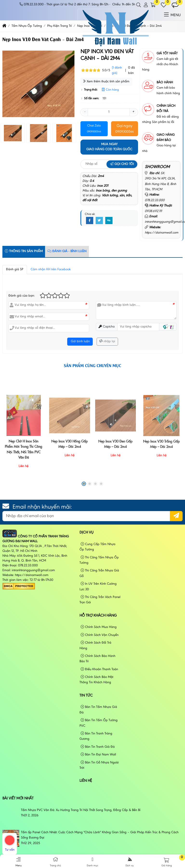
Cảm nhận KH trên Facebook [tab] (51, 270)
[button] (139, 5)
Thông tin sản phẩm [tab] (24, 251)
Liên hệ (86, 781)
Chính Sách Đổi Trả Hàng (95, 645)
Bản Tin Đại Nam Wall (98, 755)
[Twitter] (99, 221)
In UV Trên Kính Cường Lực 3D (98, 587)
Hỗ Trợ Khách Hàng (98, 616)
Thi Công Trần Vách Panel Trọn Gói (100, 600)
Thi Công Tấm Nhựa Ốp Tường (99, 560)
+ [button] (133, 112)
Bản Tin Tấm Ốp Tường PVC (99, 723)
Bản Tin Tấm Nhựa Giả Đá (98, 710)
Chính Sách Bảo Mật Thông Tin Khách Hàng (96, 680)
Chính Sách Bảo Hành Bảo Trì (97, 659)
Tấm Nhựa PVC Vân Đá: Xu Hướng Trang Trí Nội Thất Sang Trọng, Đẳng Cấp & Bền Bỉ (81, 810)
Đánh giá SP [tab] (15, 270)
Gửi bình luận (80, 342)
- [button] (85, 112)
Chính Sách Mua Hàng (99, 627)
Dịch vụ (86, 533)
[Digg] (109, 221)
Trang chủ (56, 862)
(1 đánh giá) (117, 71)
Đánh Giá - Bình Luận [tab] (67, 251)
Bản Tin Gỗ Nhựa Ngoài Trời (99, 765)
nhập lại (107, 341)
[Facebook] (90, 221)
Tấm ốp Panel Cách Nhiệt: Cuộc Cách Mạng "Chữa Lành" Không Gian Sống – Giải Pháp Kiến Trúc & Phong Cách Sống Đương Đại (100, 835)
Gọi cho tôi (122, 164)
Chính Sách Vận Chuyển (100, 635)
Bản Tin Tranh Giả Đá (98, 747)
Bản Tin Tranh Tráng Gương (96, 736)
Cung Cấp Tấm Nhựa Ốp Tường (97, 547)
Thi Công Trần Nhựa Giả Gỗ (99, 573)
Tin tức (86, 696)
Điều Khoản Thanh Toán (99, 669)
